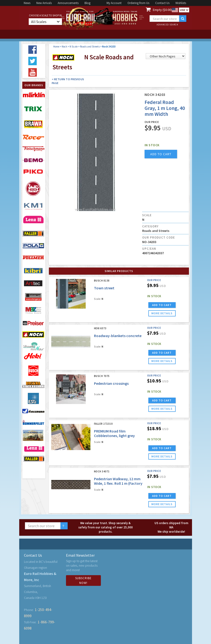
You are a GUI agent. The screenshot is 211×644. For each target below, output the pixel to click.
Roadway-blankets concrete (118, 336)
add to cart (161, 154)
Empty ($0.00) (162, 10)
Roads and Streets (90, 47)
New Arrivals (44, 3)
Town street (104, 288)
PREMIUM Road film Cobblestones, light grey (114, 433)
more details (162, 313)
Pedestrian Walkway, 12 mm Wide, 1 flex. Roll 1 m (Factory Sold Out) (118, 483)
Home (56, 47)
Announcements (68, 3)
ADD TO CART (162, 305)
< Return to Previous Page (68, 81)
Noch (64, 47)
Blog (87, 3)
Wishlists (181, 3)
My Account (114, 3)
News (27, 3)
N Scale (74, 47)
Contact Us (162, 3)
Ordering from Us (138, 3)
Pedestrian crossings (111, 383)
